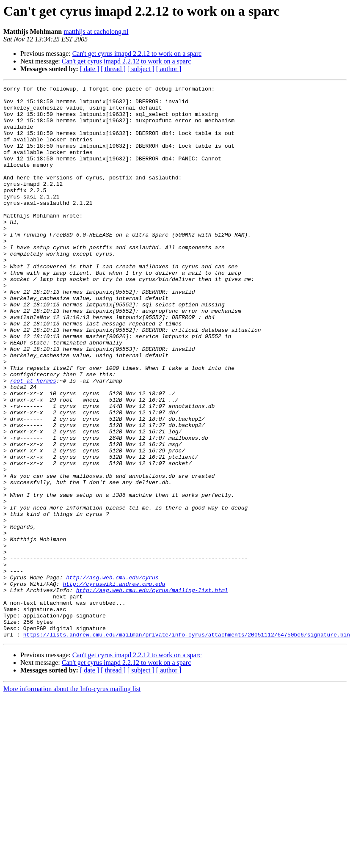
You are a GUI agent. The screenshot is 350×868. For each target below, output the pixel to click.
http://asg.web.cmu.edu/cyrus (112, 676)
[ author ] (169, 69)
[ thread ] (113, 69)
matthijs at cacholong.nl (96, 32)
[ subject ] (141, 69)
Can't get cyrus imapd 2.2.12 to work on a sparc (137, 54)
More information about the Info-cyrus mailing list (72, 799)
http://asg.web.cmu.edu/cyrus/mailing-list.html (152, 692)
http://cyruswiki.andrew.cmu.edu (114, 684)
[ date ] (90, 69)
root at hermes (33, 440)
